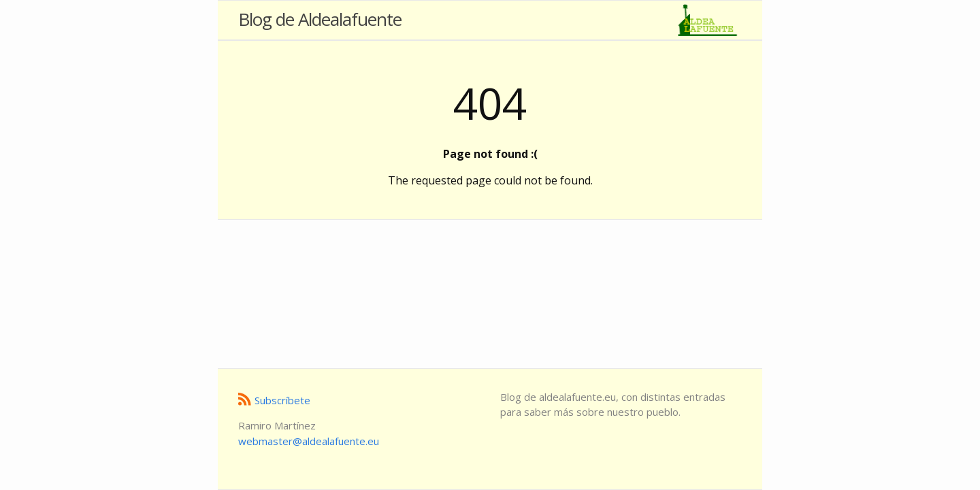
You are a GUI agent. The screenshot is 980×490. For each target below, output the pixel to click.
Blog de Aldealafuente (320, 19)
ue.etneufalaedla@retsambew (309, 441)
